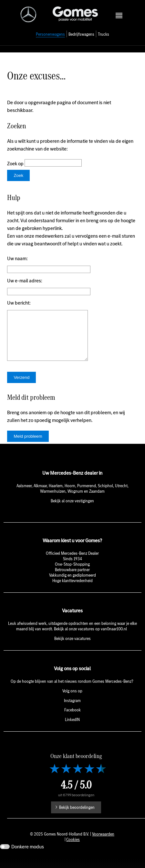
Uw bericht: (19, 303)
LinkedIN (72, 729)
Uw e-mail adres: (25, 281)
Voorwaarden (103, 844)
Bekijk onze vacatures (72, 648)
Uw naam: (17, 258)
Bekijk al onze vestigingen (72, 511)
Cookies (73, 849)
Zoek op (16, 164)
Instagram (72, 710)
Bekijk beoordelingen (77, 817)
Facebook (72, 720)
